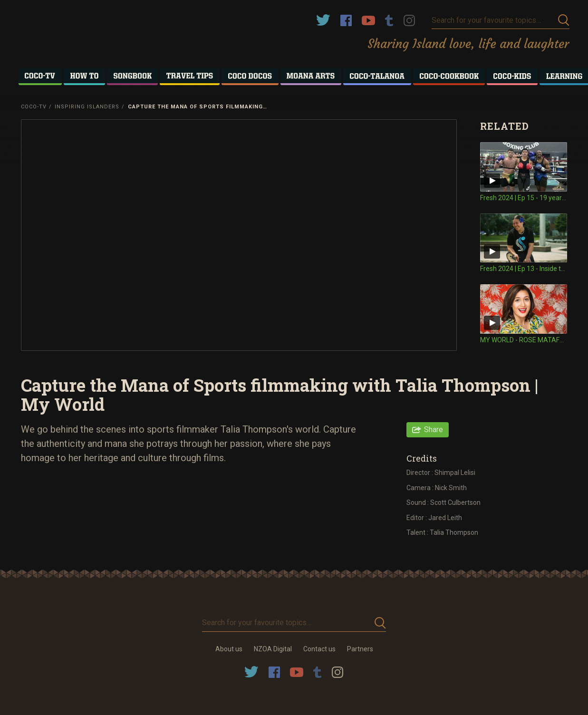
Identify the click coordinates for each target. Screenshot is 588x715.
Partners (360, 649)
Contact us (319, 649)
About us (229, 649)
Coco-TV (34, 107)
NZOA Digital (273, 649)
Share (434, 430)
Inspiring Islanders (87, 107)
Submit (564, 20)
